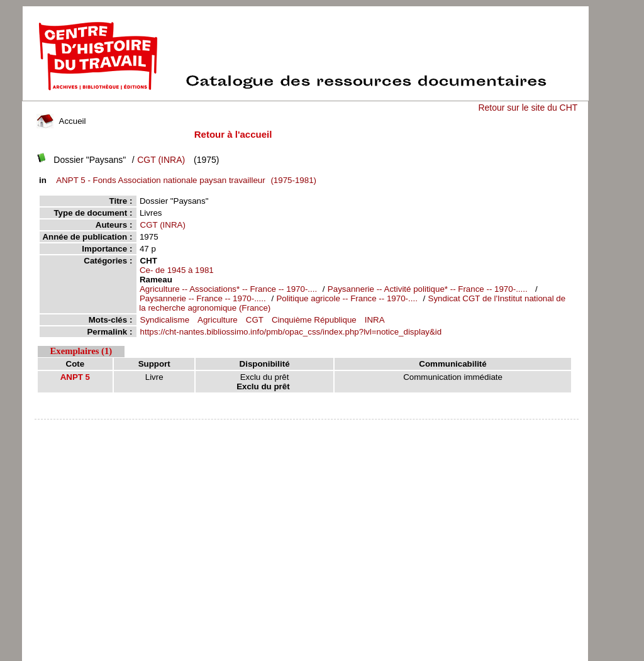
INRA (375, 320)
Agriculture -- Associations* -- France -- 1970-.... (228, 289)
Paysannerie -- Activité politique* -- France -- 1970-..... (429, 289)
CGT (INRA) (161, 160)
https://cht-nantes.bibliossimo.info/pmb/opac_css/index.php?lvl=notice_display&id (291, 332)
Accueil (61, 121)
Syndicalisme (165, 320)
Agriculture (218, 320)
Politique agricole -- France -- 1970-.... (347, 298)
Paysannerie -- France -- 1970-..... (203, 298)
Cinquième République (314, 320)
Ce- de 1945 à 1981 (177, 270)
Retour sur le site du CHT (528, 108)
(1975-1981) (185, 180)
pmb (307, 427)
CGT (255, 320)
